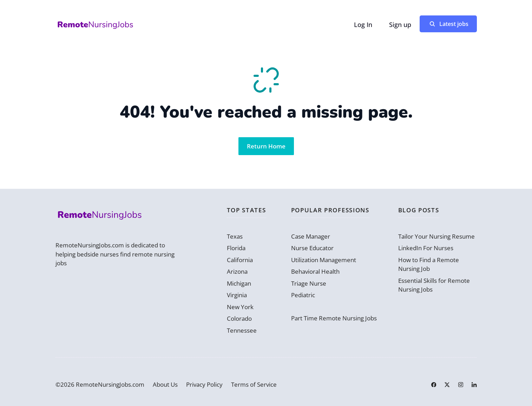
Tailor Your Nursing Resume (436, 236)
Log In (363, 25)
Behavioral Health (315, 271)
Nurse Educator (312, 248)
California (240, 260)
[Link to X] (447, 385)
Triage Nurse (309, 283)
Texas (235, 236)
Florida (236, 248)
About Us (165, 384)
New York (240, 307)
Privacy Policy (204, 384)
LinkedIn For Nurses (426, 248)
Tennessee (242, 330)
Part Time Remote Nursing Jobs (334, 318)
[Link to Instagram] (461, 385)
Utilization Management (324, 260)
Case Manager (311, 236)
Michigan (239, 283)
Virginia (237, 295)
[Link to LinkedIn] (474, 385)
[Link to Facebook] (434, 385)
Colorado (239, 318)
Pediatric (303, 295)
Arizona (237, 271)
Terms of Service (254, 384)
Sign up (400, 25)
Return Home (266, 146)
